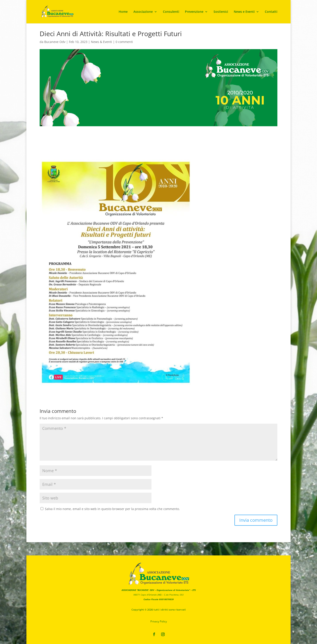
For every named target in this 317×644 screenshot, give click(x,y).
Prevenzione (194, 12)
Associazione (143, 12)
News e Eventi (244, 12)
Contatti (271, 12)
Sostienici (221, 12)
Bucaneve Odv (55, 42)
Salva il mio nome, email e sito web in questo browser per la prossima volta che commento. (112, 509)
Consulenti (171, 12)
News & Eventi (101, 42)
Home (123, 12)
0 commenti (124, 42)
